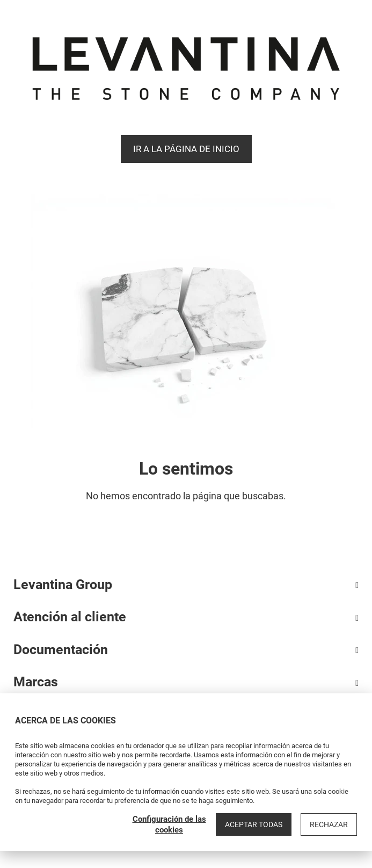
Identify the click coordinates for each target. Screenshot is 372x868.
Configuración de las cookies (169, 824)
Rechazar (329, 824)
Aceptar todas (254, 824)
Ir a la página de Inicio (186, 149)
